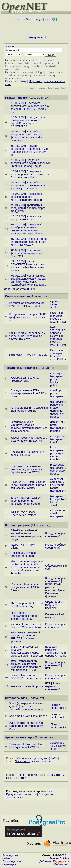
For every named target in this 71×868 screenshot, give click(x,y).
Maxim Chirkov (60, 858)
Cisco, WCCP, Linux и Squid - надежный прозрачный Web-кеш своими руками (29, 485)
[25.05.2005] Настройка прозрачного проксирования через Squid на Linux (29, 186)
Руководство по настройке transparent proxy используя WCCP (27, 726)
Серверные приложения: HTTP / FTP (58, 746)
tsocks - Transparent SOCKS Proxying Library (26, 677)
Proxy (23, 81)
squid (51, 60)
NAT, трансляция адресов (58, 330)
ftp (59, 390)
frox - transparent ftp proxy (27, 686)
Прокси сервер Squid (55, 304)
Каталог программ (18, 525)
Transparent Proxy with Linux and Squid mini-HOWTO (27, 746)
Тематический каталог (20, 368)
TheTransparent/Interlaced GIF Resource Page (27, 605)
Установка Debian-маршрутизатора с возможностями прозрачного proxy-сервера (29, 426)
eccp (53, 373)
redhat (54, 488)
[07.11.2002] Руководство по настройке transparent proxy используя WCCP (29, 242)
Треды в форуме (28, 775)
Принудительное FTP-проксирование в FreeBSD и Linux (29, 393)
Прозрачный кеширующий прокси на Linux (27, 453)
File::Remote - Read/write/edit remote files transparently (24, 616)
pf (58, 63)
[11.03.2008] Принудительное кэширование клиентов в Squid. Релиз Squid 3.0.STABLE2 (29, 122)
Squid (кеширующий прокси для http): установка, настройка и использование (27, 706)
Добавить (45, 861)
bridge (27, 66)
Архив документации (20, 737)
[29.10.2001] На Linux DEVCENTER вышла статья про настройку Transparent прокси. (28, 266)
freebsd (10, 63)
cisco (20, 63)
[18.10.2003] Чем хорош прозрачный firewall (26, 218)
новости (20, 19)
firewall (37, 63)
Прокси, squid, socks (58, 706)
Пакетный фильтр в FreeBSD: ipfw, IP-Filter (58, 317)
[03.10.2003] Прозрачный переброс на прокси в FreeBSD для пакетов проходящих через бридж (27, 229)
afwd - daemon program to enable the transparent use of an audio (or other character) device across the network (27, 567)
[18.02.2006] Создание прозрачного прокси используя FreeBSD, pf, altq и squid (30, 163)
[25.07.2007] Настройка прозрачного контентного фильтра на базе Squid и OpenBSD (27, 136)
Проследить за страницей (12, 863)
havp (51, 72)
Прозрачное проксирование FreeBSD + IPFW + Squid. (27, 304)
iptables (38, 66)
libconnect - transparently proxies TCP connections (26, 626)
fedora (61, 485)
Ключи (10, 47)
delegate (40, 72)
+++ (29, 19)
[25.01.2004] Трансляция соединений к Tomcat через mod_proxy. (28, 208)
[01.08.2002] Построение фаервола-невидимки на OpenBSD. (26, 253)
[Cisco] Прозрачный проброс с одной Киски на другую (29, 439)
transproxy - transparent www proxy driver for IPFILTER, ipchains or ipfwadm (25, 637)
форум (38, 19)
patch (54, 385)
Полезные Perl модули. (54, 616)
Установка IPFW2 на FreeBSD (28, 355)
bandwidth (51, 66)
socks (60, 72)
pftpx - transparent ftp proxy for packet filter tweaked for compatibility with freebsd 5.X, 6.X (26, 665)
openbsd (49, 63)
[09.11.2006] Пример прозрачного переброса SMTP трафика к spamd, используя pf (30, 150)
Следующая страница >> (20, 289)
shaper (55, 408)
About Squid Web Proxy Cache (28, 716)
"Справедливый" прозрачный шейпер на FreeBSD (29, 409)
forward (55, 502)
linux (8, 66)
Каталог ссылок (16, 698)
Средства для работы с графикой (54, 605)
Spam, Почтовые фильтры (55, 593)
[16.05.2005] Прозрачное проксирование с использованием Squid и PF (28, 197)
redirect (10, 78)
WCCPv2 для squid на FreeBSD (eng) (25, 379)
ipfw (16, 69)
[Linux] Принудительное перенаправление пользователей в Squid (26, 501)
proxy (42, 60)
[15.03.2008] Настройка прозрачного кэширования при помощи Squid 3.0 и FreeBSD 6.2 (30, 107)
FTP (48, 668)
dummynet (57, 411)
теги (47, 19)
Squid (63, 656)
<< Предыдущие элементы (29, 793)
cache (17, 66)
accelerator (21, 75)
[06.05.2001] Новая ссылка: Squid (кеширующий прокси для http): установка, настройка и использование (28, 280)
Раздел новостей (17, 98)
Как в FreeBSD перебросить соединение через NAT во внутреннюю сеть (27, 336)
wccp (8, 69)
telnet (54, 442)
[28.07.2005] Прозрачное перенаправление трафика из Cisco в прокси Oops (30, 174)
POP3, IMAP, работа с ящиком (53, 587)
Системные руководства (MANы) (38, 758)
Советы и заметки (18, 296)
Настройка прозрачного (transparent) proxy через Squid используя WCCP (26, 469)
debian (54, 422)
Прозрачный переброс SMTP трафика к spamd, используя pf (28, 317)
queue (54, 414)
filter (28, 63)
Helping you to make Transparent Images (23, 554)
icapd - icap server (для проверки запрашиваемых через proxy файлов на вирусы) (27, 651)
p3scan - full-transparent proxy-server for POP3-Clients (25, 587)
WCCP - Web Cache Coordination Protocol (24, 513)
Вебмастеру (62, 864)
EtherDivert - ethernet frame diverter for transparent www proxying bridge (26, 535)
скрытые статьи (33, 761)
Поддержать (61, 861)
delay (52, 75)
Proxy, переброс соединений (55, 535)
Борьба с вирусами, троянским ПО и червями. (55, 651)
